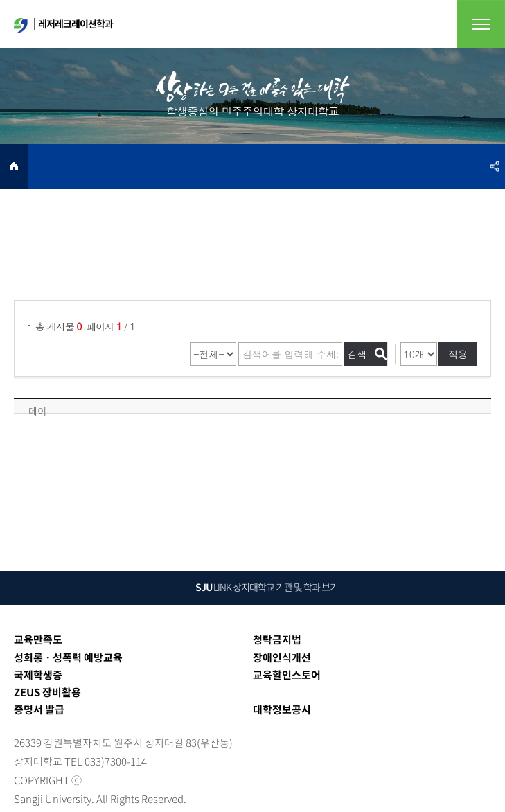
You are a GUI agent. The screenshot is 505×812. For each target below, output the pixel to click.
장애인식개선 (282, 657)
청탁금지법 (277, 639)
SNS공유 (495, 167)
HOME (14, 167)
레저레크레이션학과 (63, 25)
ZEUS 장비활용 (47, 692)
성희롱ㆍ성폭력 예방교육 (68, 657)
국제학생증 (38, 675)
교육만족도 (38, 639)
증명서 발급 (39, 709)
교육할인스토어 (287, 675)
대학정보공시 (282, 709)
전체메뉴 (481, 24)
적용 (458, 354)
